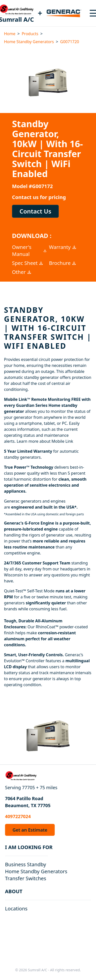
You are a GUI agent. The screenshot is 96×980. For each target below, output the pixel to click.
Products (30, 34)
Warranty (63, 247)
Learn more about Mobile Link (45, 441)
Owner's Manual (29, 251)
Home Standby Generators (29, 42)
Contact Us (35, 211)
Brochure (63, 263)
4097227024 (18, 816)
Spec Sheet (28, 263)
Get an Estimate (30, 830)
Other (22, 272)
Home (10, 34)
